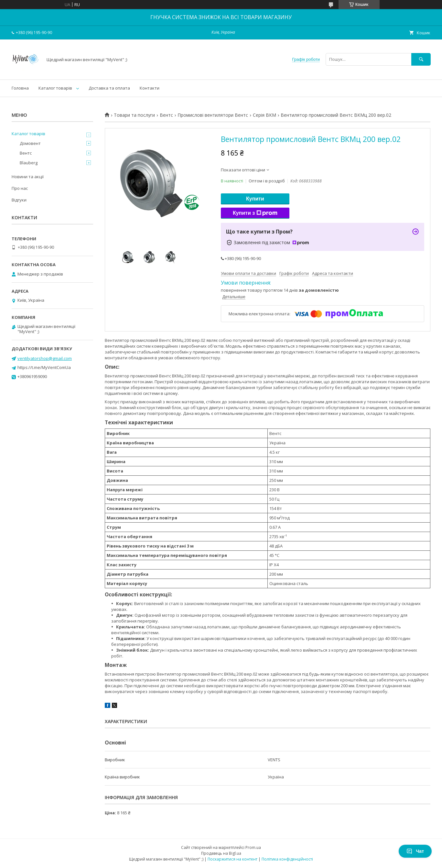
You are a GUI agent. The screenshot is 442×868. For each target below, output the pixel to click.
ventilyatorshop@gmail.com (45, 358)
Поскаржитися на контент (232, 859)
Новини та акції (28, 177)
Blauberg (29, 163)
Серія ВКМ (264, 115)
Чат (415, 851)
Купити (255, 199)
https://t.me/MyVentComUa (44, 367)
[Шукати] (421, 59)
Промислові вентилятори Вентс (213, 115)
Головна (20, 88)
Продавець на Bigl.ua (221, 853)
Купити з (255, 213)
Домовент (30, 143)
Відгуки (19, 200)
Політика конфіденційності (287, 859)
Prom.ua (253, 847)
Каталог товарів (55, 88)
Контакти (150, 88)
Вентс (166, 115)
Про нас (20, 188)
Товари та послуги (134, 115)
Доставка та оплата (109, 88)
